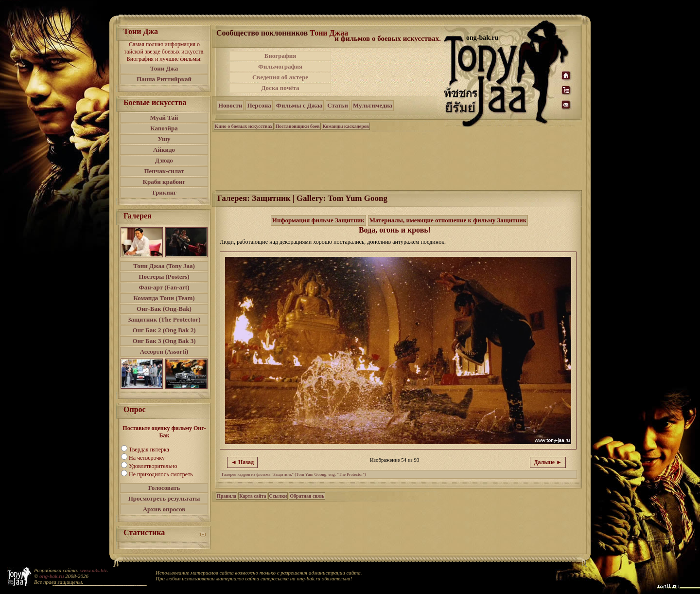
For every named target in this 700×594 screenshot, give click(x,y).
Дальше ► (548, 462)
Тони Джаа (329, 33)
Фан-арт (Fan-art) (164, 287)
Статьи (338, 105)
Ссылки (278, 496)
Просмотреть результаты (164, 498)
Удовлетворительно (153, 466)
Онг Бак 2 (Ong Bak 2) (164, 330)
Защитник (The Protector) (164, 319)
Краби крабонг (164, 182)
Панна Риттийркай (164, 79)
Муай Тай (164, 117)
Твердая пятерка (149, 450)
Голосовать (164, 488)
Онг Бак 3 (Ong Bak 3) (164, 341)
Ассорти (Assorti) (164, 351)
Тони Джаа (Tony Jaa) (164, 266)
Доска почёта (280, 88)
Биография (280, 56)
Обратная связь (307, 496)
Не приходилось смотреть (161, 474)
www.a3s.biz (94, 570)
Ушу (164, 139)
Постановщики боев (298, 126)
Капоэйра (164, 128)
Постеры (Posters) (164, 277)
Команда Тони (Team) (164, 298)
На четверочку (147, 458)
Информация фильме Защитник (318, 220)
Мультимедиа (373, 105)
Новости (230, 105)
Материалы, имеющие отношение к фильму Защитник (448, 220)
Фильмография (280, 66)
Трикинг (164, 192)
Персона (259, 105)
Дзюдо (164, 160)
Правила (227, 496)
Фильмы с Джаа (299, 105)
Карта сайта (253, 496)
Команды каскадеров (346, 126)
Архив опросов (164, 509)
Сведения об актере (280, 77)
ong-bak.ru (52, 576)
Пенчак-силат (164, 171)
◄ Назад (242, 462)
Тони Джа (164, 68)
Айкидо (164, 150)
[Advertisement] (388, 72)
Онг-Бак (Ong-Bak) (164, 309)
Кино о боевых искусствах (244, 126)
